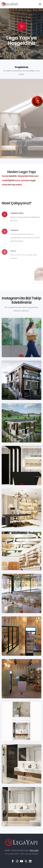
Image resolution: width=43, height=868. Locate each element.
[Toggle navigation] (40, 4)
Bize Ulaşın (34, 851)
